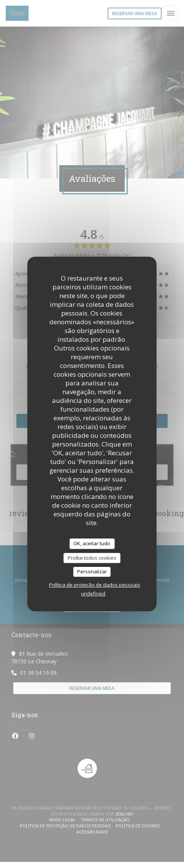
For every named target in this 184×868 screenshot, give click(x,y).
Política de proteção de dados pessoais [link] (95, 585)
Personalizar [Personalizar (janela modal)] (92, 571)
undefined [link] (93, 593)
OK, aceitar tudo (92, 543)
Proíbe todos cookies (92, 558)
